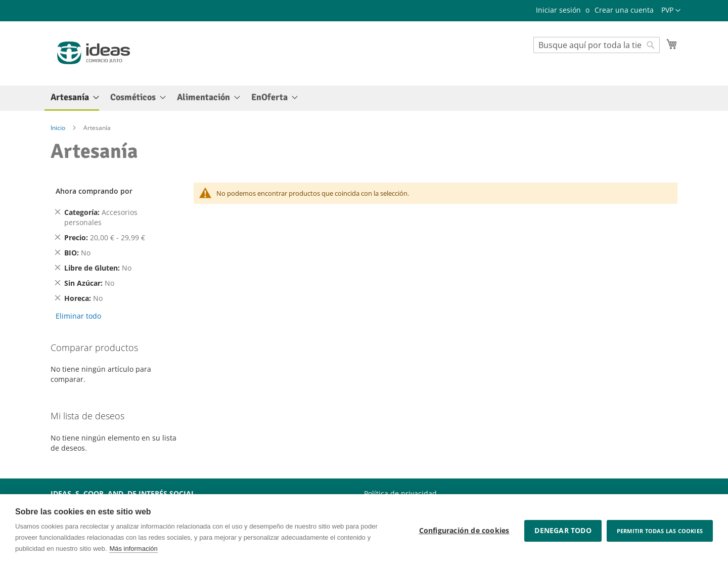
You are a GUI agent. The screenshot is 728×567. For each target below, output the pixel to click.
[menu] (364, 98)
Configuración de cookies (464, 531)
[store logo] (94, 53)
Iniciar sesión (558, 10)
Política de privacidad (400, 493)
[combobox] (597, 45)
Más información (133, 549)
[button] (671, 11)
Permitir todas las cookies (660, 531)
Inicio (59, 128)
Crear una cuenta (624, 10)
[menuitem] (72, 98)
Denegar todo (563, 531)
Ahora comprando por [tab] (94, 191)
